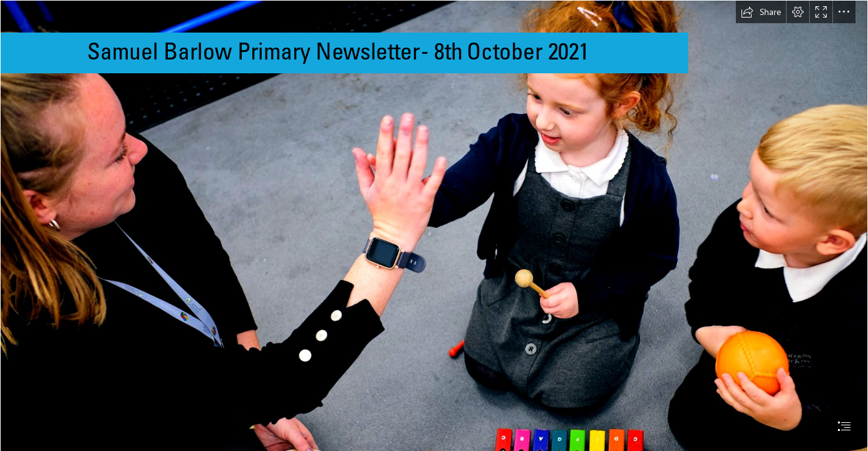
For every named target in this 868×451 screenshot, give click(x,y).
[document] (434, 225)
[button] (761, 12)
